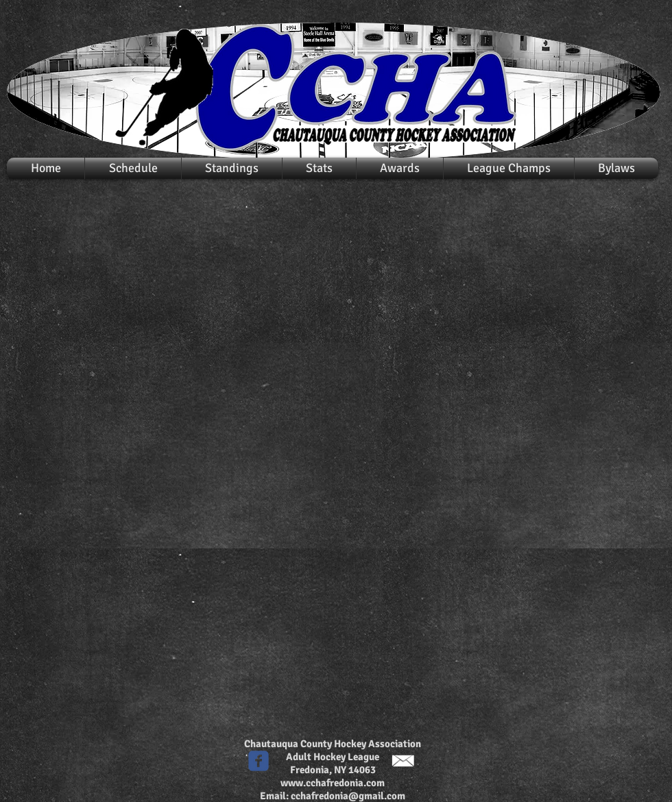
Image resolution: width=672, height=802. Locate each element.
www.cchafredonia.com (333, 783)
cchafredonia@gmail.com (348, 796)
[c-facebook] (259, 761)
